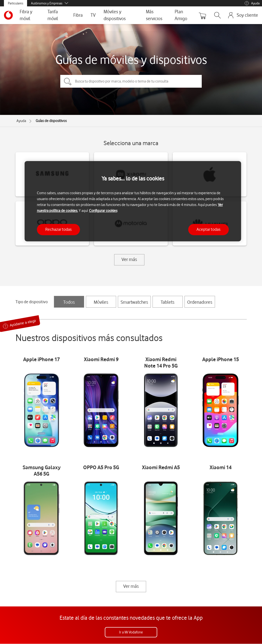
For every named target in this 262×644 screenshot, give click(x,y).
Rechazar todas (58, 229)
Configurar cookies (103, 211)
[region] (133, 201)
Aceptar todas (208, 229)
